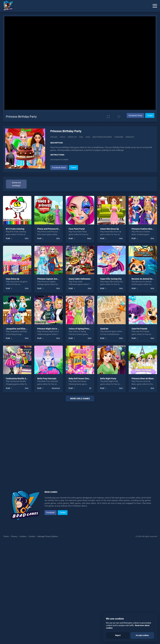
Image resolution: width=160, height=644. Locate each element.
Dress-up (72, 137)
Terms (6, 637)
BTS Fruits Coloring (15, 329)
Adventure (56, 488)
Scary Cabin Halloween (80, 379)
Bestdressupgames (102, 137)
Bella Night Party (108, 479)
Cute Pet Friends (139, 429)
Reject (118, 635)
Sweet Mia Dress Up (110, 329)
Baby (89, 339)
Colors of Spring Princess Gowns (84, 429)
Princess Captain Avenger (49, 379)
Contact (32, 637)
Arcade (54, 137)
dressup (130, 137)
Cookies (23, 637)
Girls (63, 137)
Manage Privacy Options (48, 637)
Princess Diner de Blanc (143, 479)
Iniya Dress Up (13, 379)
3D (90, 488)
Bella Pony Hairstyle (47, 479)
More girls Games (80, 499)
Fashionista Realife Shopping (20, 479)
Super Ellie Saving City (111, 379)
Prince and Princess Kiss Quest (52, 329)
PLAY (8, 339)
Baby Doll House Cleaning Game (84, 479)
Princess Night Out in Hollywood (52, 429)
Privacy (14, 637)
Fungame (119, 137)
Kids (88, 137)
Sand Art (104, 429)
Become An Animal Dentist (144, 379)
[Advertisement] (102, 185)
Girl (81, 137)
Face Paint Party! (77, 329)
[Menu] (155, 6)
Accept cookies (142, 635)
